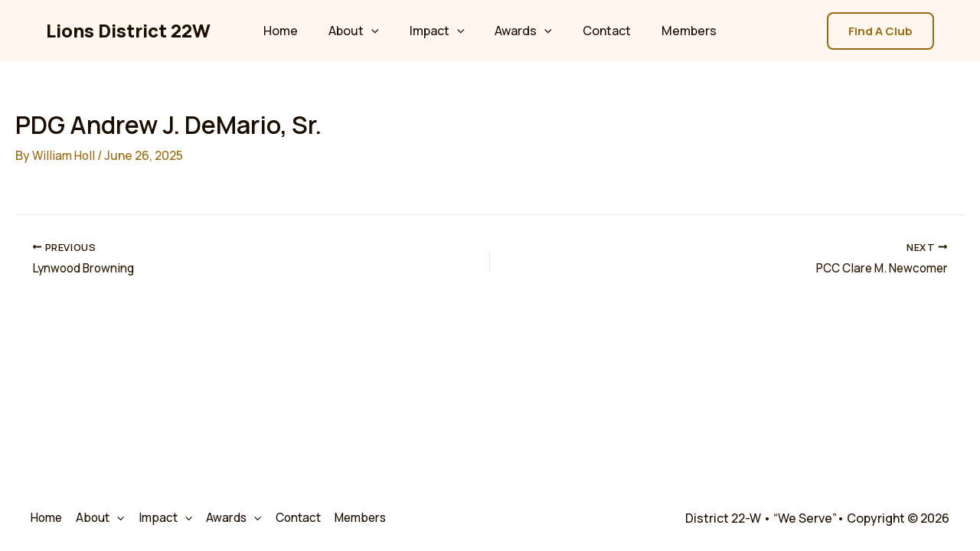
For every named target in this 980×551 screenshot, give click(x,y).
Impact (440, 31)
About (363, 31)
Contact (598, 31)
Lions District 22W (128, 30)
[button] (880, 31)
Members (674, 31)
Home (296, 31)
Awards (520, 31)
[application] (381, 31)
